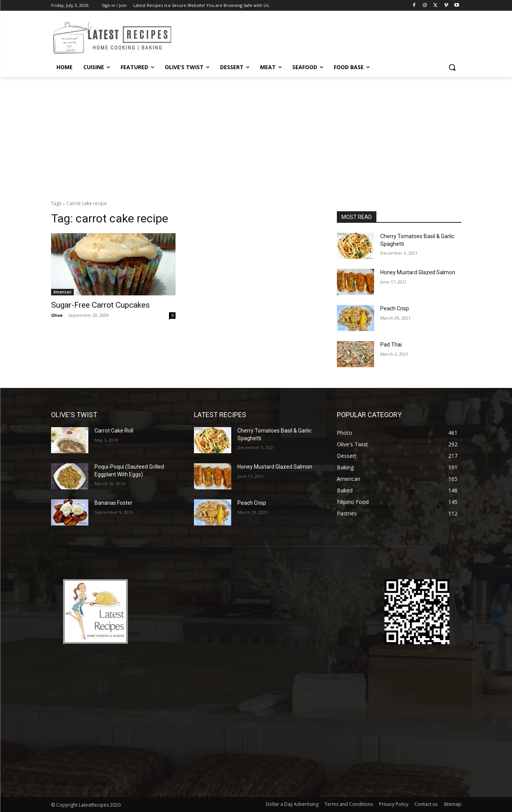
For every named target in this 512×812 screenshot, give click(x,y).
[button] (452, 67)
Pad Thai (391, 345)
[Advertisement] (256, 134)
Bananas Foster (114, 503)
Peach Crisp (395, 308)
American (62, 292)
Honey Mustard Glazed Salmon (418, 272)
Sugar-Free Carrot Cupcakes (100, 305)
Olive (57, 315)
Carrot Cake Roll (114, 431)
